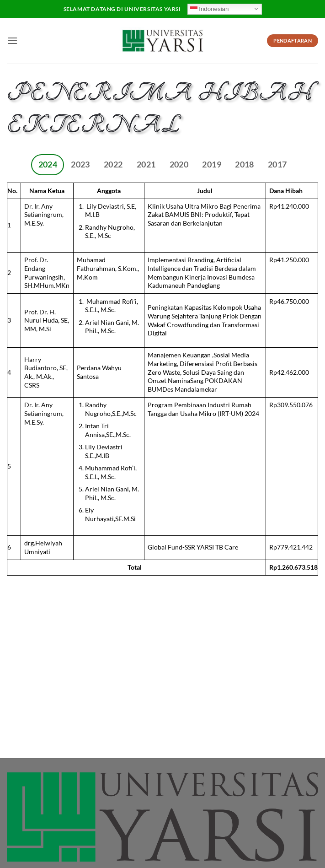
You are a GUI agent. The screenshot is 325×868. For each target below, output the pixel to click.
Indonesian (210, 9)
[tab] (48, 165)
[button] (12, 40)
